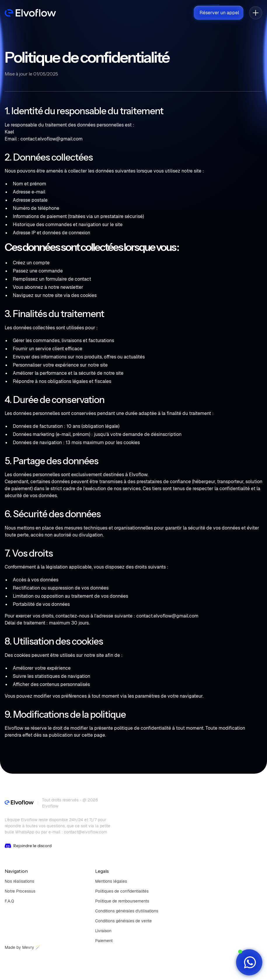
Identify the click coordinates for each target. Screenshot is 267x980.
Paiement (104, 941)
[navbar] (30, 13)
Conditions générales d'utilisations (127, 911)
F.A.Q (9, 901)
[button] (256, 13)
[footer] (19, 803)
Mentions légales (111, 881)
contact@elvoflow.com (85, 832)
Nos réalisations (19, 881)
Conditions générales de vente (123, 921)
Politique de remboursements (122, 901)
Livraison (103, 931)
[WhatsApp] (249, 962)
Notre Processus (20, 891)
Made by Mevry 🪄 (22, 947)
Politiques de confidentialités (122, 891)
